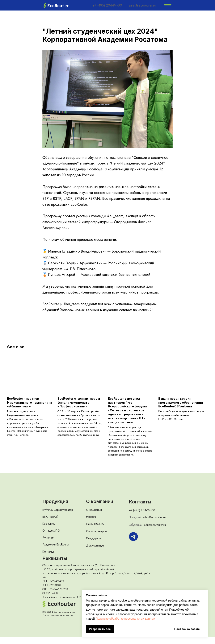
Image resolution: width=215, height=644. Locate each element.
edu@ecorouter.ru (155, 532)
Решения (48, 544)
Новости (91, 524)
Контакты (48, 558)
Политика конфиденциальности (58, 622)
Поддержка (94, 545)
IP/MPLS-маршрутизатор (58, 517)
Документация (95, 552)
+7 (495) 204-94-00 (142, 517)
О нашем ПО (51, 537)
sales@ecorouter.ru (154, 524)
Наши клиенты (95, 531)
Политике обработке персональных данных (125, 619)
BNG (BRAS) (50, 524)
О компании (94, 517)
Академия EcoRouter (56, 551)
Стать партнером (97, 538)
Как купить (49, 531)
